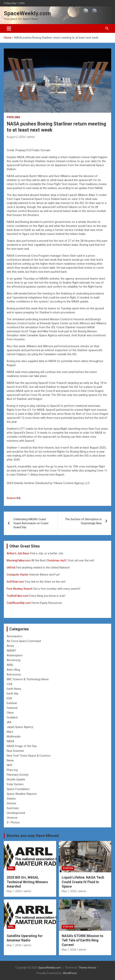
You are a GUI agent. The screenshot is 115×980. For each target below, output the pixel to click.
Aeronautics (14, 636)
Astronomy (14, 674)
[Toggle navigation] (9, 28)
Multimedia (14, 737)
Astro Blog (13, 670)
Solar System (15, 784)
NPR (9, 765)
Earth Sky (13, 694)
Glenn (10, 713)
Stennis (11, 803)
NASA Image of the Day (22, 746)
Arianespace (15, 655)
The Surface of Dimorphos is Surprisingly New (83, 521)
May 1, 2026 (14, 891)
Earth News (14, 689)
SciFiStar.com (15, 582)
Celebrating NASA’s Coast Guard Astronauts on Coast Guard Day (31, 523)
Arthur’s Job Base (18, 553)
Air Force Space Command (24, 641)
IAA (9, 722)
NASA (10, 741)
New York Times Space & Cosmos (29, 756)
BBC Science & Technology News (28, 679)
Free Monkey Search (20, 589)
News (10, 760)
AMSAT (11, 651)
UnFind (11, 568)
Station (11, 799)
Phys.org (13, 117)
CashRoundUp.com (19, 603)
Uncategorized (16, 813)
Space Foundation (18, 789)
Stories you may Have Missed (33, 836)
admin (31, 137)
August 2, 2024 (16, 137)
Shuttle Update (16, 779)
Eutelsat (12, 703)
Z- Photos (13, 822)
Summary (13, 808)
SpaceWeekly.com (27, 13)
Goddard (12, 717)
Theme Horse (87, 968)
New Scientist (15, 751)
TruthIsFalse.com (18, 596)
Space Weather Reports (22, 794)
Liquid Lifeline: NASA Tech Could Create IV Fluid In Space (83, 882)
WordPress (70, 973)
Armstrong (14, 660)
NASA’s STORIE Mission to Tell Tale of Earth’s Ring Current (83, 940)
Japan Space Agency (20, 727)
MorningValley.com (19, 560)
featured (12, 708)
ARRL (10, 665)
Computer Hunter (18, 575)
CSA (9, 684)
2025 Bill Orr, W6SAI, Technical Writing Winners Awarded (27, 882)
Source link (14, 498)
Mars (10, 732)
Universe (12, 818)
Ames (10, 646)
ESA (9, 698)
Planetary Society (18, 775)
